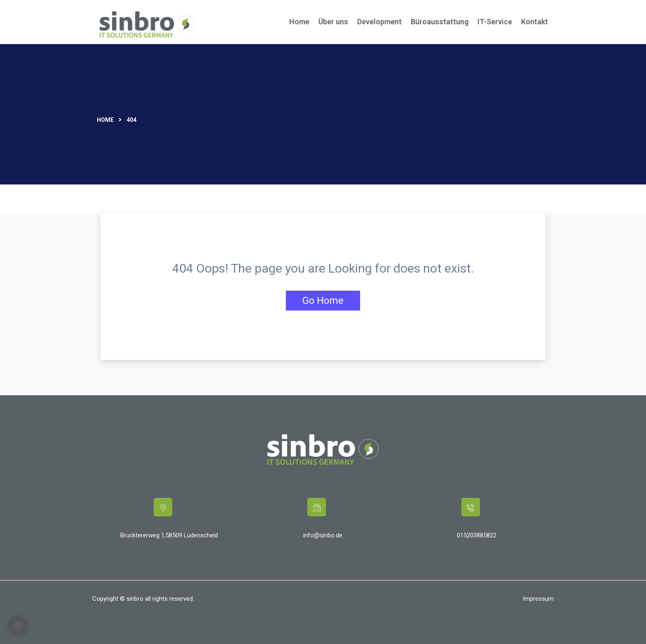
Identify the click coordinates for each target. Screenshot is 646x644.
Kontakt (535, 22)
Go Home (323, 301)
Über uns (333, 22)
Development (379, 22)
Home (299, 22)
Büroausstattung (440, 22)
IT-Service (495, 22)
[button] (18, 626)
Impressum (538, 599)
